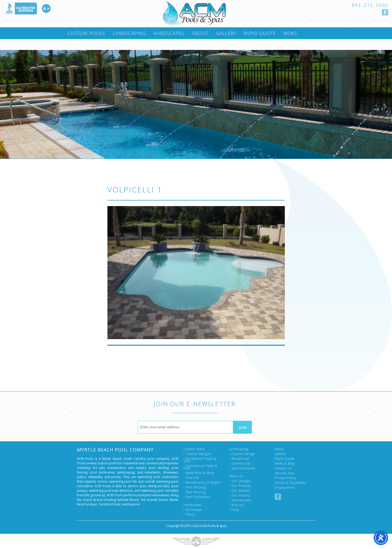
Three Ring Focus (196, 541)
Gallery (226, 33)
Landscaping (129, 33)
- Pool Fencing (194, 492)
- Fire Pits (191, 478)
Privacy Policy (285, 478)
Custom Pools (86, 33)
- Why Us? (237, 505)
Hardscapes (169, 33)
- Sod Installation (242, 468)
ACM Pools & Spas (213, 526)
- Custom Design (242, 454)
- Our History (240, 495)
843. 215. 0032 (370, 5)
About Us (236, 476)
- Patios (189, 514)
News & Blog (285, 463)
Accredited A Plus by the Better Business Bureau (27, 8)
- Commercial (240, 463)
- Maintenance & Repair (202, 482)
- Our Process (240, 486)
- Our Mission (240, 491)
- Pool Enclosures (197, 497)
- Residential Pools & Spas (200, 460)
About (200, 33)
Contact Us (283, 468)
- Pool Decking (195, 487)
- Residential (239, 459)
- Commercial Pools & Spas (200, 467)
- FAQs (234, 510)
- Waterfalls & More (199, 473)
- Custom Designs (197, 454)
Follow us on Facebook (385, 12)
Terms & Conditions (290, 483)
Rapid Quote (260, 33)
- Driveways (193, 510)
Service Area (285, 473)
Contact (78, 44)
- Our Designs (240, 481)
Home (279, 449)
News (290, 33)
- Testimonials (240, 500)
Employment (285, 488)
